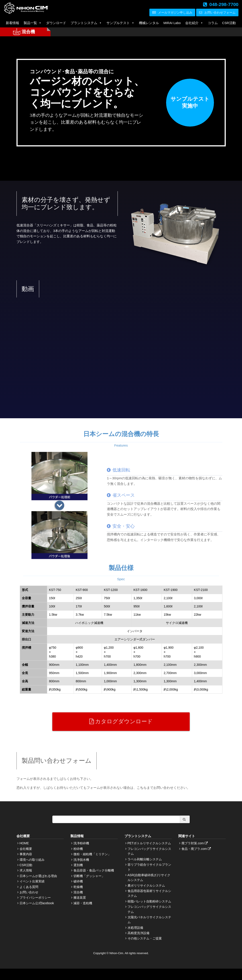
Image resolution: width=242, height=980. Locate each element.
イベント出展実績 (32, 881)
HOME (24, 843)
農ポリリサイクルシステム (146, 886)
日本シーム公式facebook (37, 903)
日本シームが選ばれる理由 (38, 876)
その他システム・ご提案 (145, 938)
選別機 (78, 865)
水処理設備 (135, 928)
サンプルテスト (120, 23)
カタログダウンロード (121, 721)
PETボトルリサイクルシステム (149, 843)
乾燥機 (78, 887)
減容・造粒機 (83, 903)
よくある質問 (29, 887)
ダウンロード (56, 23)
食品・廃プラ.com (197, 849)
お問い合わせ (29, 892)
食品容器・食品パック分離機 (94, 870)
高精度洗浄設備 (138, 933)
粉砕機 (78, 849)
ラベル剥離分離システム (145, 859)
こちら (142, 788)
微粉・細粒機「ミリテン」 (92, 854)
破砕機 (78, 881)
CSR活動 (229, 23)
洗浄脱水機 (81, 860)
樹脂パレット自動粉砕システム (149, 901)
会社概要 (26, 849)
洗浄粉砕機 (81, 843)
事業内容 (26, 854)
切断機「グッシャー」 (89, 876)
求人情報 (26, 870)
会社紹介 (194, 23)
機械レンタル (149, 23)
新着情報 (12, 23)
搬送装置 (80, 898)
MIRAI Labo (172, 23)
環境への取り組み (32, 860)
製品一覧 (33, 23)
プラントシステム (86, 23)
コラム (213, 23)
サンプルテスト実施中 (190, 102)
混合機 (78, 892)
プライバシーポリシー (35, 898)
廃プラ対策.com (195, 843)
